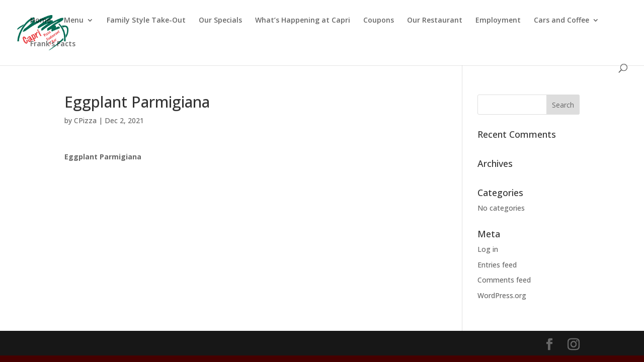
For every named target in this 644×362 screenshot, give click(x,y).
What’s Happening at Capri (303, 21)
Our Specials (220, 21)
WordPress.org (502, 295)
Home (41, 21)
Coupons (379, 21)
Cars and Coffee (561, 21)
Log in (488, 249)
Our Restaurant (435, 21)
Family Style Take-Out (146, 21)
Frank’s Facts (53, 44)
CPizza (85, 120)
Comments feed (504, 280)
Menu (74, 21)
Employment (498, 21)
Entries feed (497, 265)
